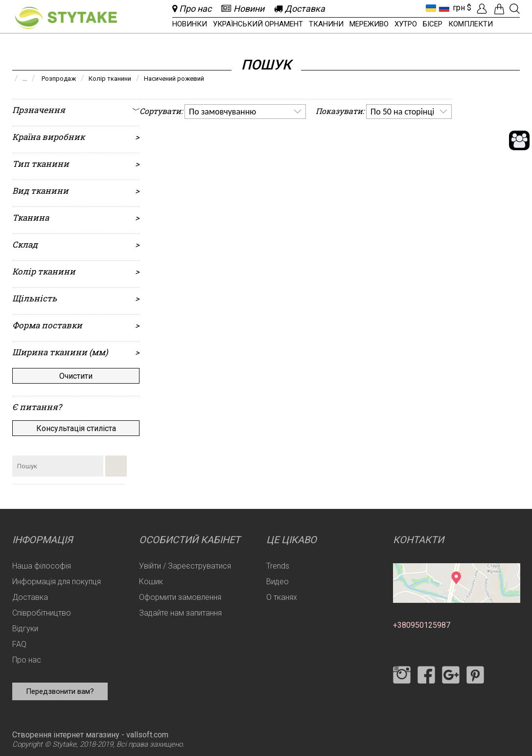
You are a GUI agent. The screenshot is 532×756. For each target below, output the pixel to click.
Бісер (433, 24)
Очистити (76, 376)
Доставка (30, 597)
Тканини (326, 24)
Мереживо (369, 24)
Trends (278, 566)
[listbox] (245, 112)
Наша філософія (42, 566)
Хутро (406, 24)
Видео (278, 582)
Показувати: (340, 111)
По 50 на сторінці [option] (402, 112)
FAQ (19, 644)
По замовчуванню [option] (222, 112)
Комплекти (471, 24)
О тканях (282, 597)
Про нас (27, 660)
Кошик (151, 582)
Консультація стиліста (76, 428)
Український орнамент (258, 24)
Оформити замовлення (180, 597)
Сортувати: (161, 111)
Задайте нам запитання (180, 613)
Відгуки (25, 629)
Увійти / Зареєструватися (185, 566)
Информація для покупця (57, 582)
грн (459, 8)
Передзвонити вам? (60, 691)
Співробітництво (42, 613)
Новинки (190, 24)
